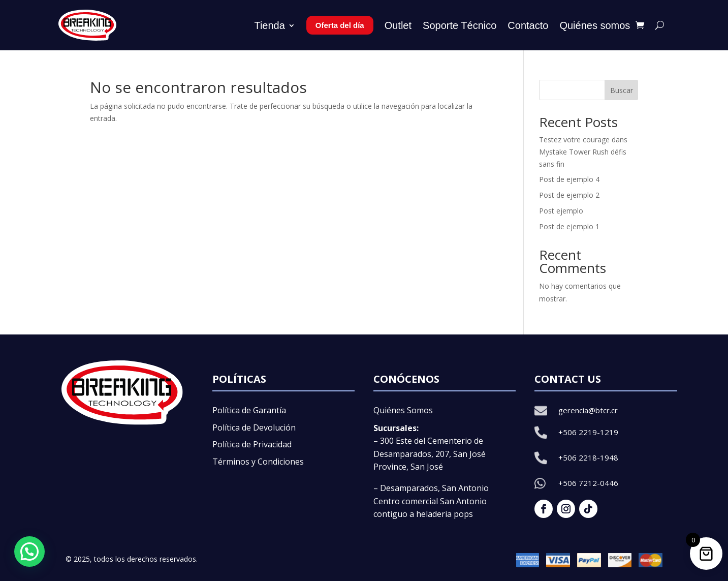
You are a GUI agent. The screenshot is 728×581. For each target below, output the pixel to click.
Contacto (528, 25)
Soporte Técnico (460, 25)
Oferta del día (340, 25)
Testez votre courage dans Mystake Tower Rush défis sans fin (583, 152)
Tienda (269, 25)
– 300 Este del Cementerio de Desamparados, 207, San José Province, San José (430, 454)
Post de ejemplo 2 (569, 195)
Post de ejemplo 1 (569, 226)
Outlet (398, 25)
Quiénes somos (595, 25)
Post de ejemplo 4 (569, 179)
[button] (29, 552)
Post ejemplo (561, 211)
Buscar (622, 90)
